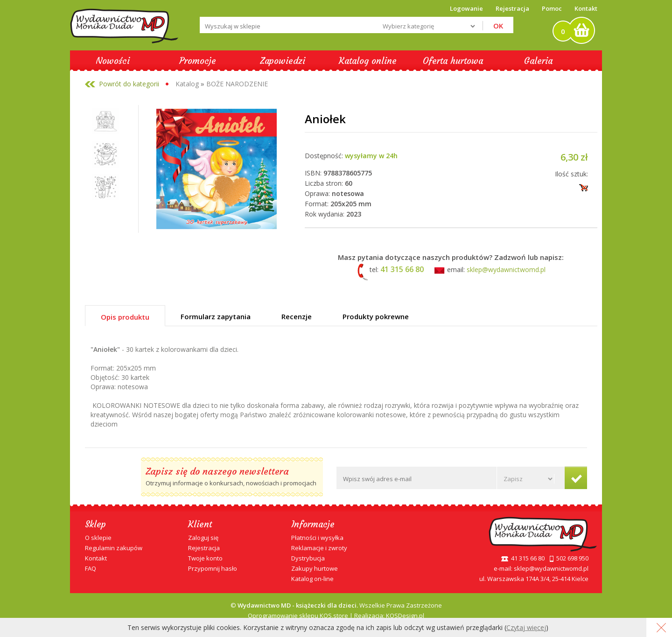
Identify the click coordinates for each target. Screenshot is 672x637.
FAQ (91, 568)
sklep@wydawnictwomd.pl (506, 269)
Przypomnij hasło (213, 568)
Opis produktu (125, 317)
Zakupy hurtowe (315, 568)
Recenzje (297, 316)
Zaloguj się (203, 538)
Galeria (538, 61)
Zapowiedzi (283, 61)
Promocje (198, 61)
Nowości (113, 61)
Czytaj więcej (526, 627)
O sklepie (98, 538)
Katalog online (368, 61)
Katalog (187, 84)
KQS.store (334, 616)
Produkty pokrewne (376, 316)
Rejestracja (204, 548)
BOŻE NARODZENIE (237, 84)
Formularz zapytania (216, 316)
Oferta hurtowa (453, 61)
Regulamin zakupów (114, 548)
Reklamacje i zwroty (319, 548)
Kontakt (586, 8)
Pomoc (552, 8)
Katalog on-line (312, 579)
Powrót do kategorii (129, 84)
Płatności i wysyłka (317, 538)
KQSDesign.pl (405, 616)
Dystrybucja (308, 558)
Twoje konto (205, 558)
